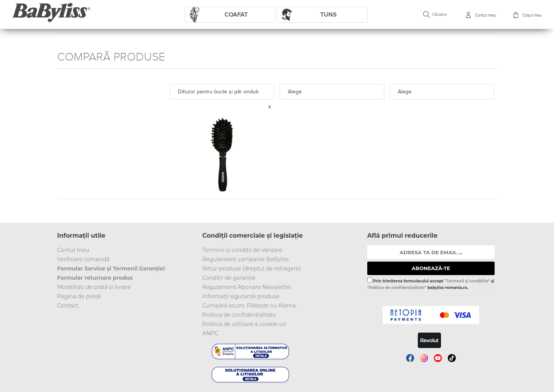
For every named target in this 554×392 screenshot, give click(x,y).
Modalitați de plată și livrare (94, 287)
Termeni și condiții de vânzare (242, 250)
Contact (68, 306)
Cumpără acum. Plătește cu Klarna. (249, 306)
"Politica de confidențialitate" (397, 288)
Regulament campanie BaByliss (245, 259)
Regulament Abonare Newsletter (247, 287)
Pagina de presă (79, 296)
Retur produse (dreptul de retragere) (252, 269)
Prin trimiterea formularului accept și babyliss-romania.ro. (431, 284)
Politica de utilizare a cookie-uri (244, 324)
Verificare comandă (83, 259)
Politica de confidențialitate (239, 315)
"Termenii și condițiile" (467, 281)
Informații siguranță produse (241, 296)
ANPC (210, 333)
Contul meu (73, 250)
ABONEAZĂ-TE (431, 268)
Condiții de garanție (229, 278)
